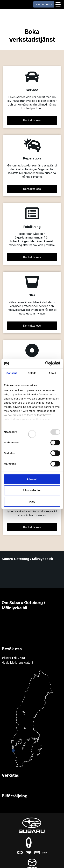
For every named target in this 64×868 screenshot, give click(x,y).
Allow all (32, 479)
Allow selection (32, 490)
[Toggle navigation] (58, 4)
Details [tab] (32, 373)
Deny (32, 502)
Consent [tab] (12, 373)
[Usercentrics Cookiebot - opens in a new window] (46, 363)
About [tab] (52, 373)
